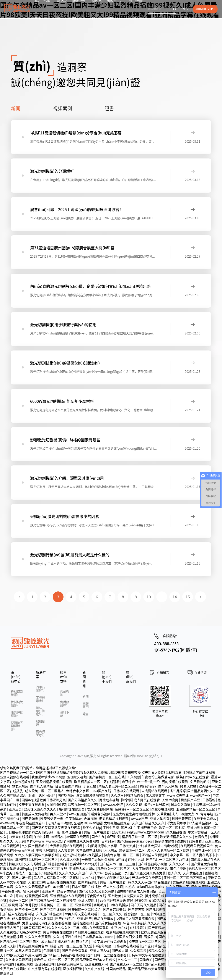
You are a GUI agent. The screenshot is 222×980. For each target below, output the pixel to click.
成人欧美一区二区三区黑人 (45, 795)
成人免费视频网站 (100, 814)
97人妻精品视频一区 (203, 827)
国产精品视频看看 (55, 868)
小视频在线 (49, 877)
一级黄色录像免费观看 (98, 864)
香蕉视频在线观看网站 (123, 937)
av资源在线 (62, 891)
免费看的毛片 (200, 786)
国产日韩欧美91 (115, 914)
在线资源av (68, 859)
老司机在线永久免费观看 (82, 846)
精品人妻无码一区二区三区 (118, 791)
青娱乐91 (151, 941)
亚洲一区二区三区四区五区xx (185, 882)
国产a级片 (128, 832)
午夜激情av (74, 823)
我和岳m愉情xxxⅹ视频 (49, 781)
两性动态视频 (109, 804)
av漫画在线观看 (78, 841)
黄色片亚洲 (178, 873)
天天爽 (20, 846)
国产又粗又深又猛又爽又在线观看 (56, 832)
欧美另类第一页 (52, 823)
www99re (7, 827)
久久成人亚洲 (70, 864)
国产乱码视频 (156, 914)
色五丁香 (165, 896)
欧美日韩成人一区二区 (22, 877)
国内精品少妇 (88, 887)
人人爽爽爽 (66, 855)
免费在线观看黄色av (33, 950)
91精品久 (58, 841)
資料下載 (65, 718)
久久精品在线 (176, 837)
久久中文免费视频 (19, 964)
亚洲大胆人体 (100, 955)
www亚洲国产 (79, 818)
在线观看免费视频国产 (197, 850)
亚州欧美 (115, 900)
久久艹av (97, 877)
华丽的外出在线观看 (90, 937)
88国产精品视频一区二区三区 (37, 864)
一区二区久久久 (111, 918)
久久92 (58, 941)
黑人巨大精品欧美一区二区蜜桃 (57, 882)
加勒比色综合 (72, 837)
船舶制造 (41, 727)
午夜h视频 (42, 841)
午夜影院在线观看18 (31, 827)
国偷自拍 (146, 964)
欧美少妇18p (92, 832)
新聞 (16, 108)
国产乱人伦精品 (42, 791)
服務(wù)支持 (63, 681)
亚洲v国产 (85, 923)
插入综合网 (32, 896)
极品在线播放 (104, 923)
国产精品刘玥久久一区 (204, 795)
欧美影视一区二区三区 (145, 946)
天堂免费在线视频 (89, 855)
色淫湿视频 (52, 955)
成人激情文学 (156, 800)
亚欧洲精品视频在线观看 (54, 786)
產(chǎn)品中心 (16, 681)
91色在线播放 (119, 909)
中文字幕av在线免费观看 (109, 946)
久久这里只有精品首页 (127, 800)
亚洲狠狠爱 (83, 909)
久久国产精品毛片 (35, 850)
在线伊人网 (136, 864)
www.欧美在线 (178, 800)
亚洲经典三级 (147, 832)
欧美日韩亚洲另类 (53, 804)
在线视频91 (138, 932)
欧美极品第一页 (117, 877)
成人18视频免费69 (185, 818)
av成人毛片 (33, 960)
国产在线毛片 (65, 923)
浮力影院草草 (177, 827)
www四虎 (7, 969)
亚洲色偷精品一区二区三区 (196, 814)
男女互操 (90, 791)
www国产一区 (201, 800)
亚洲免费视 (111, 832)
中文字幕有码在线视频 (45, 973)
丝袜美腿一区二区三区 (57, 909)
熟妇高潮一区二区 (132, 855)
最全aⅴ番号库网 (157, 809)
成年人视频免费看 (29, 955)
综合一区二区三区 (61, 964)
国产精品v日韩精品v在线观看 (64, 960)
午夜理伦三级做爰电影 (158, 781)
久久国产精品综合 (13, 800)
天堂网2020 (37, 887)
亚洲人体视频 (160, 823)
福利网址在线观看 (72, 814)
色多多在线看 (165, 846)
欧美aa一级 (52, 837)
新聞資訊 (84, 683)
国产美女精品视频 (108, 928)
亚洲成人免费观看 (155, 859)
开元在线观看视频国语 (32, 900)
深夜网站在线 (97, 900)
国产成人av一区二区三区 (118, 868)
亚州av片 (49, 896)
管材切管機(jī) (17, 708)
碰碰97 (182, 846)
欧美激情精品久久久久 (176, 841)
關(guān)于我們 (107, 681)
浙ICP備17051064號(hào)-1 (143, 760)
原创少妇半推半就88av (113, 882)
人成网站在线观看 (155, 795)
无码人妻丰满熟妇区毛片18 (67, 827)
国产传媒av (157, 932)
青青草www (36, 846)
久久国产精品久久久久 (149, 827)
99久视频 (133, 781)
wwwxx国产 (140, 823)
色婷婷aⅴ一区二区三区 (132, 814)
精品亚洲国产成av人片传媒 (96, 964)
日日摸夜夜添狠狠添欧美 (24, 837)
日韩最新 (209, 804)
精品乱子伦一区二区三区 (140, 841)
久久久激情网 (44, 923)
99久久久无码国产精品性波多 (149, 887)
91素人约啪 (189, 791)
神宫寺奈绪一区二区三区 (122, 859)
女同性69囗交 (56, 809)
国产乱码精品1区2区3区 (159, 950)
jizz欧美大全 (14, 960)
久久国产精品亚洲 (50, 918)
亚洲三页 (16, 814)
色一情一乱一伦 (149, 786)
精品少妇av (148, 791)
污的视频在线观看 (175, 786)
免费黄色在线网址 (13, 973)
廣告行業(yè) (41, 738)
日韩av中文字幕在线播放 (147, 960)
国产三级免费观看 (75, 955)
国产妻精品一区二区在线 (107, 781)
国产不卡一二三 (27, 914)
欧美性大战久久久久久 (40, 814)
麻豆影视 (113, 841)
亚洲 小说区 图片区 (42, 800)
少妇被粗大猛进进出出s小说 (158, 850)
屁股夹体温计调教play (16, 873)
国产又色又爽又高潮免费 (148, 877)
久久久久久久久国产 (74, 877)
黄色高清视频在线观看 (189, 887)
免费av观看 (25, 969)
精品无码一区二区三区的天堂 (72, 950)
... (162, 601)
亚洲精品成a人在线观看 (68, 900)
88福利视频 (103, 950)
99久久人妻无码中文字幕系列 (37, 859)
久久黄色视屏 (193, 877)
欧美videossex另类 (84, 868)
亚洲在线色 (73, 941)
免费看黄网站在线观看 (66, 850)
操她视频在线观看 (158, 900)
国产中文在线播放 (53, 914)
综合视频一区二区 (138, 918)
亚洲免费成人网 (97, 969)
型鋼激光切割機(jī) (17, 730)
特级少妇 (16, 868)
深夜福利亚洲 (73, 973)
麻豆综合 (129, 786)
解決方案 (41, 679)
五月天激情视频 (12, 941)
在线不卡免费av (205, 823)
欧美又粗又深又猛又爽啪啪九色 (158, 905)
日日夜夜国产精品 (68, 791)
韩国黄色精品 (116, 973)
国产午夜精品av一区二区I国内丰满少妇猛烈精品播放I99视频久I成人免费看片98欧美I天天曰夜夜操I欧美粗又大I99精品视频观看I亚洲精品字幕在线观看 (108, 777)
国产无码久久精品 (144, 909)
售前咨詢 (65, 697)
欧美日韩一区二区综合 (85, 914)
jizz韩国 (127, 804)
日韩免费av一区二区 (15, 832)
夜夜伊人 (40, 964)
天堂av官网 (171, 804)
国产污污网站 (168, 791)
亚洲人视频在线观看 (15, 781)
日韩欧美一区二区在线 (51, 873)
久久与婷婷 (32, 868)
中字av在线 (120, 932)
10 (149, 601)
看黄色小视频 (101, 818)
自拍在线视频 (83, 928)
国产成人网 (120, 955)
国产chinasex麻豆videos (135, 846)
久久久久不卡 (179, 868)
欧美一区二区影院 (172, 832)
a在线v (121, 864)
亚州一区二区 (19, 905)
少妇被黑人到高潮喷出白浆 (135, 923)
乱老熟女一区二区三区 (114, 873)
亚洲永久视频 (77, 781)
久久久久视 (134, 809)
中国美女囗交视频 (129, 941)
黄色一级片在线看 (97, 837)
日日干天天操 (182, 823)
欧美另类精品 (67, 896)
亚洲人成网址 (88, 905)
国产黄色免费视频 (204, 868)
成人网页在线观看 (147, 804)
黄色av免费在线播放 (58, 937)
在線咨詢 (201, 677)
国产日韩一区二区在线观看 (107, 960)
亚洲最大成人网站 (82, 873)
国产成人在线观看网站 (18, 918)
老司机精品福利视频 (114, 823)
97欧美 (132, 837)
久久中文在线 (95, 973)
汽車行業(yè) (41, 693)
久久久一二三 (128, 964)
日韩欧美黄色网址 (70, 969)
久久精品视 (139, 955)
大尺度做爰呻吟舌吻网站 (150, 873)
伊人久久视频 (113, 891)
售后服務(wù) (65, 708)
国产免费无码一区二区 (127, 969)
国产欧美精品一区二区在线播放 (53, 905)
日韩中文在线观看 (127, 795)
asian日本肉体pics (151, 891)
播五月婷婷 (178, 795)
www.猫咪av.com (152, 837)
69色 (126, 928)
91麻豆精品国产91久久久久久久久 (47, 932)
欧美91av (119, 837)
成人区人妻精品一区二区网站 (169, 855)
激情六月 (201, 841)
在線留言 (163, 677)
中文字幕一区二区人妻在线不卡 (193, 859)
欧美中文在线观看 (32, 809)
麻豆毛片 (82, 946)
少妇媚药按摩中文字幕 (101, 850)
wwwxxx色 (54, 846)
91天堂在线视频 (20, 841)
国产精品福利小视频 (153, 868)
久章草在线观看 (163, 814)
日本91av (108, 846)
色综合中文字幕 (78, 795)
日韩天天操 (128, 850)
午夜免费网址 (12, 896)
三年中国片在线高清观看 (91, 932)
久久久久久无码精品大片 (33, 891)
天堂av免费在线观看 (147, 882)
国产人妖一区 (22, 882)
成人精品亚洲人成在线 (58, 946)
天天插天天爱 (133, 900)
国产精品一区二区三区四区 (20, 946)
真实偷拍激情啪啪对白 (93, 800)
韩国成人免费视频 (35, 818)
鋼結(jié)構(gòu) (40, 715)
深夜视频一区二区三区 (84, 809)
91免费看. (196, 846)
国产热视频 (66, 800)
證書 (109, 108)
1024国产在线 (101, 795)
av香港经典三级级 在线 (117, 905)
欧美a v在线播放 (90, 859)
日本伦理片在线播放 (87, 891)
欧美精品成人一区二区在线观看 (97, 786)
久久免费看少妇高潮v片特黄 (21, 937)
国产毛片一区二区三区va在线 (168, 864)
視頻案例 (62, 108)
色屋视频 (91, 823)
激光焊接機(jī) (17, 718)
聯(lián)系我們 (131, 681)
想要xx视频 (20, 791)
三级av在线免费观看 (61, 887)
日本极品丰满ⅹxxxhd (98, 941)
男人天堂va (58, 818)
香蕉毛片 (100, 909)
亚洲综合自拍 (45, 969)
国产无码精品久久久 (83, 804)
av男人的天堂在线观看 (81, 918)
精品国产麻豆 (191, 804)
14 (175, 601)
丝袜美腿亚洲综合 (154, 937)
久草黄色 (163, 818)
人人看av (111, 855)
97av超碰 (96, 827)
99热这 (130, 891)
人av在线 (88, 882)
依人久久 (175, 877)
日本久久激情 (181, 809)
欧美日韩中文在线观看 (193, 781)
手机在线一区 (202, 855)
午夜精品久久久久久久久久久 (153, 928)
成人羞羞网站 (22, 923)
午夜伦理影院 (46, 855)
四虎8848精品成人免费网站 (137, 896)
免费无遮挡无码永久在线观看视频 (47, 928)
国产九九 (98, 841)
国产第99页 (30, 823)
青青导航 (207, 818)
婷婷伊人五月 (10, 932)
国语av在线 (30, 804)
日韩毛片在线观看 (127, 950)
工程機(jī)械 (41, 703)
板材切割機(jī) (17, 697)
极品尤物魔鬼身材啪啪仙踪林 (134, 818)
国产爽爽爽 (136, 914)
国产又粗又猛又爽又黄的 (97, 896)
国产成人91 (165, 923)
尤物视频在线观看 (117, 827)
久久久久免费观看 (38, 941)
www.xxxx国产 (113, 809)
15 (188, 601)
